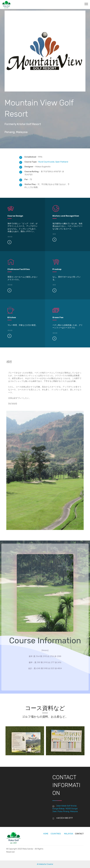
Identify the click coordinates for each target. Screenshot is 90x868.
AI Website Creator (45, 864)
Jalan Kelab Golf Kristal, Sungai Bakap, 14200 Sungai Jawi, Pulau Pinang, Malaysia (65, 809)
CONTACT (79, 834)
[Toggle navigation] (86, 4)
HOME (46, 834)
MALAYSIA (68, 834)
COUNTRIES (56, 834)
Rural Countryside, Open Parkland (53, 162)
